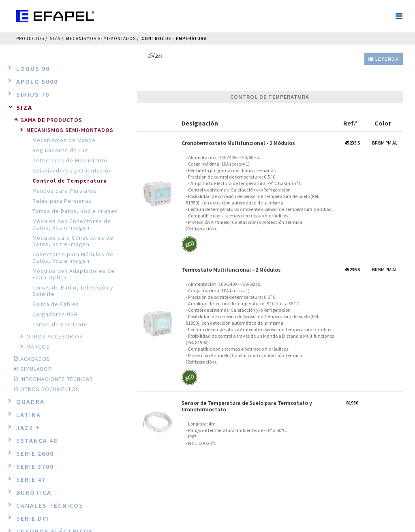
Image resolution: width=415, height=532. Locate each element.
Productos (30, 38)
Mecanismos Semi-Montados (101, 38)
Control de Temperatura (174, 38)
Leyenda (384, 59)
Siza (55, 38)
